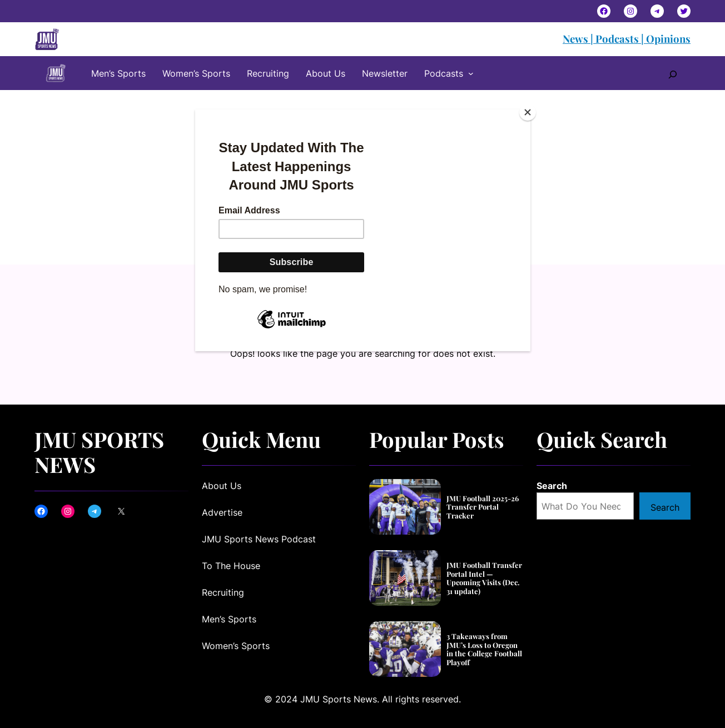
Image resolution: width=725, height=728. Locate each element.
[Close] (528, 112)
